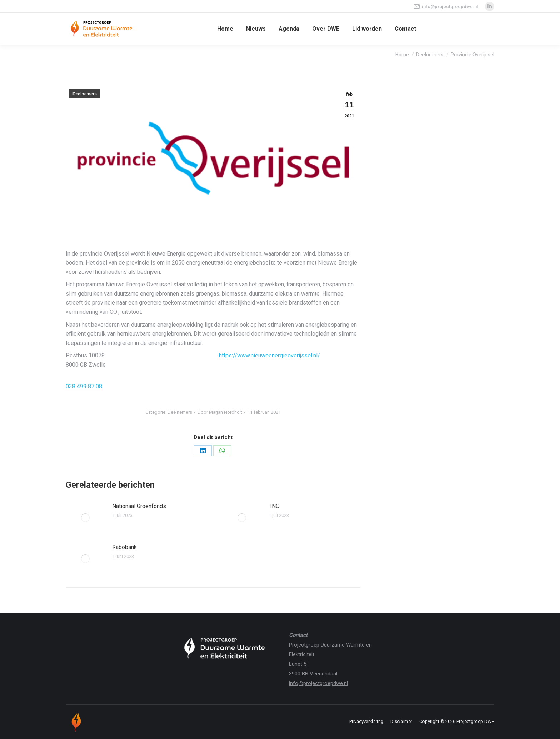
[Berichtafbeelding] (85, 518)
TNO (274, 506)
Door (220, 412)
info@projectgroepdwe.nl (445, 7)
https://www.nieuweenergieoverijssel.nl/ (269, 355)
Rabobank (124, 547)
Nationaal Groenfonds (139, 506)
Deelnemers (85, 94)
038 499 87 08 (84, 386)
